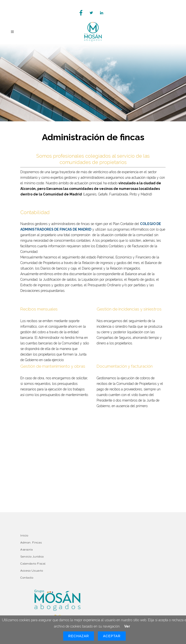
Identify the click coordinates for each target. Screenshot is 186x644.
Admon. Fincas (31, 543)
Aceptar (112, 636)
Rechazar (79, 636)
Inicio (24, 535)
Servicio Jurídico (32, 557)
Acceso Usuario (32, 571)
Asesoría (27, 550)
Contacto (27, 578)
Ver (127, 626)
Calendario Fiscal (33, 564)
